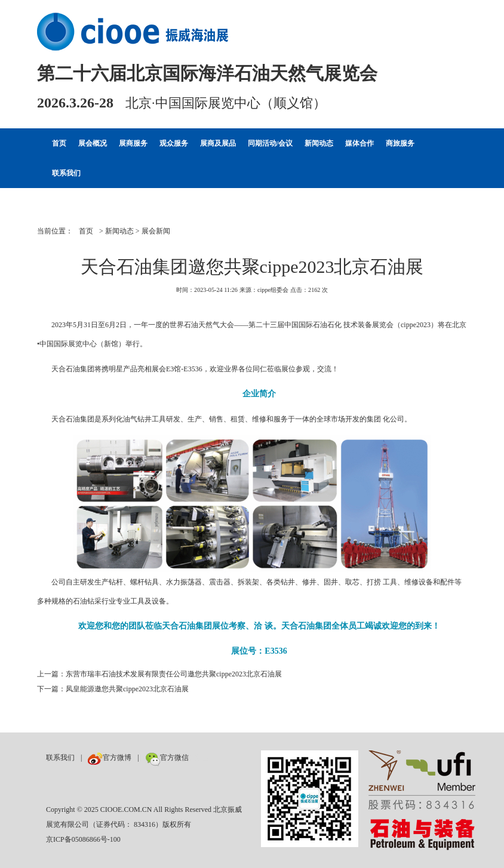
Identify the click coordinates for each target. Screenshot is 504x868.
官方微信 (167, 758)
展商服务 (133, 143)
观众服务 (174, 143)
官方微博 (110, 758)
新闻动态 (319, 143)
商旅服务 (400, 143)
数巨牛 (205, 758)
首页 (59, 143)
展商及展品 (218, 143)
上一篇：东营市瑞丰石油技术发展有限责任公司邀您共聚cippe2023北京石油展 (159, 674)
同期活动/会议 (270, 143)
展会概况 (93, 143)
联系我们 (66, 173)
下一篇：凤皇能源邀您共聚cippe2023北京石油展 (113, 689)
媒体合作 (359, 143)
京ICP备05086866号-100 (83, 839)
